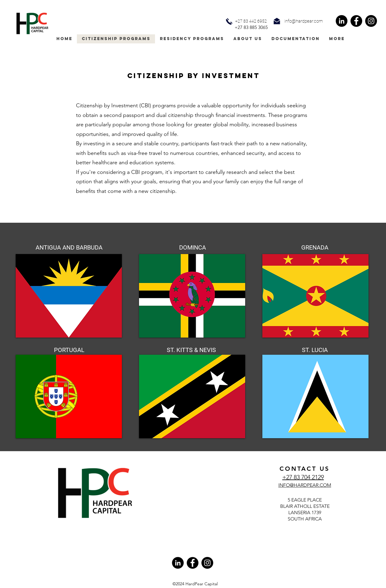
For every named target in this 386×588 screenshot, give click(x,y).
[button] (304, 21)
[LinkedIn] (342, 21)
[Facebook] (356, 21)
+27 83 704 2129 (303, 477)
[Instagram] (371, 21)
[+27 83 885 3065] (251, 28)
